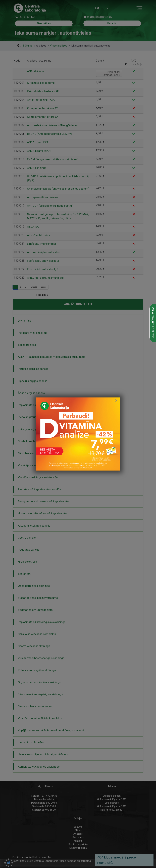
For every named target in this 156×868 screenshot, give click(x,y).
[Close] (116, 400)
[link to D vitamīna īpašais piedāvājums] (78, 434)
